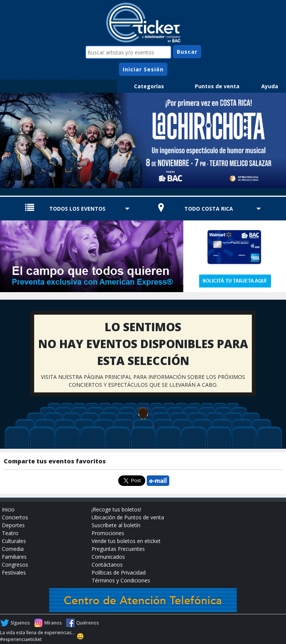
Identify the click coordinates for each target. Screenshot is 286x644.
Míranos (53, 623)
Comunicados (108, 557)
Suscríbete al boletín (116, 525)
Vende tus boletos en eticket (126, 541)
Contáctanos (107, 565)
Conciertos (15, 517)
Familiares (14, 557)
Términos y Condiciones (121, 580)
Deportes (13, 525)
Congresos (15, 565)
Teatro (10, 533)
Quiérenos (87, 623)
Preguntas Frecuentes (118, 549)
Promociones (108, 533)
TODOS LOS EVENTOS (77, 209)
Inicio (8, 509)
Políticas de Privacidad (119, 572)
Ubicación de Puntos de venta (128, 517)
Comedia (13, 549)
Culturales (14, 541)
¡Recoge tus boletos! (116, 509)
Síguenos (20, 623)
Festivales (14, 572)
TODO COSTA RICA (209, 209)
